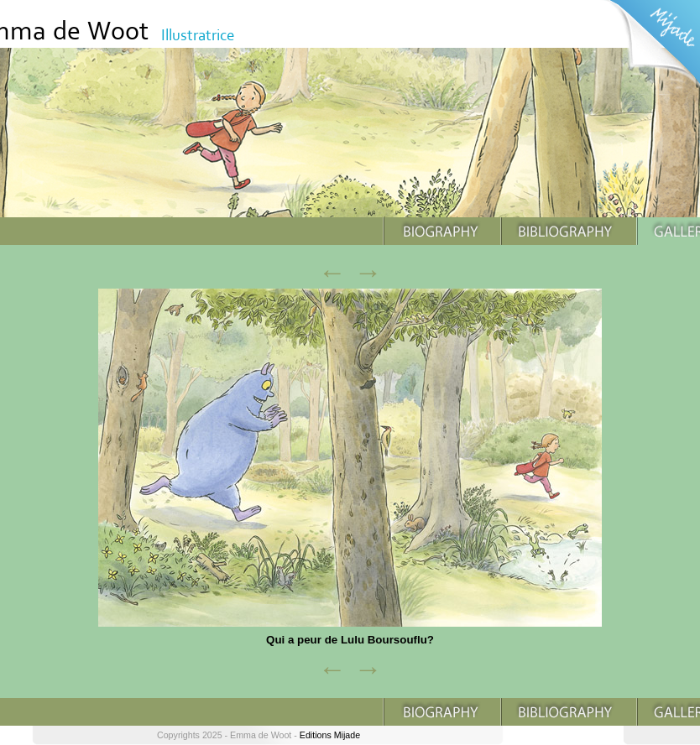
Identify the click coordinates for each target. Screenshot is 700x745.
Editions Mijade (330, 735)
